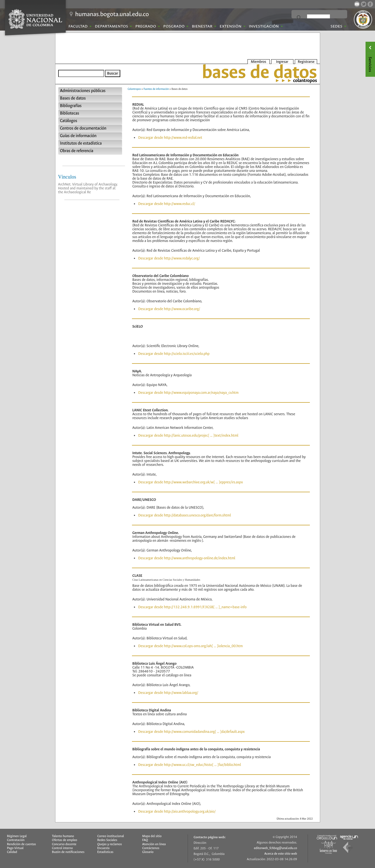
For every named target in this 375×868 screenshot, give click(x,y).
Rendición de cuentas (21, 844)
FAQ (145, 840)
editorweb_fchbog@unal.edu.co (275, 848)
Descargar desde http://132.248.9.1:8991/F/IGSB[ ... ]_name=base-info (192, 607)
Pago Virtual (15, 848)
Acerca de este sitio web (281, 854)
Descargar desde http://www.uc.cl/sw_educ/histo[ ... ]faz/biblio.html (189, 765)
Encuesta (103, 848)
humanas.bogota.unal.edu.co (112, 14)
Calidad (12, 852)
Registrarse (306, 62)
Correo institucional (111, 836)
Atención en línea (154, 844)
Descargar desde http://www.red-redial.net (170, 138)
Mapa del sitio (152, 836)
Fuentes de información (156, 89)
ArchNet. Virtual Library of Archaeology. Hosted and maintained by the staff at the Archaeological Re (88, 188)
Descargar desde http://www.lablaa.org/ (168, 693)
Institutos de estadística (81, 143)
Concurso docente (64, 844)
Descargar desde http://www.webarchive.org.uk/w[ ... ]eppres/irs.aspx (190, 482)
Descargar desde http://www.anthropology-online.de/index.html (187, 558)
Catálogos (69, 121)
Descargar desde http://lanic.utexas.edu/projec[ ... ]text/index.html (188, 435)
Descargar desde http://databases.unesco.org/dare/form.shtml (184, 515)
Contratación (16, 840)
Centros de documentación (83, 128)
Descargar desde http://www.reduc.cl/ (167, 204)
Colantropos (134, 89)
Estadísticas (105, 852)
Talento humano (63, 836)
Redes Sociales (107, 840)
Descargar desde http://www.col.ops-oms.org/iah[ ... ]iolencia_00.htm (190, 646)
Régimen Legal (17, 836)
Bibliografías (71, 106)
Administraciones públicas (83, 91)
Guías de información (78, 136)
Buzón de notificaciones (68, 852)
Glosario (148, 852)
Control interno (62, 848)
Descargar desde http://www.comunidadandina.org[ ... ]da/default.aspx (191, 732)
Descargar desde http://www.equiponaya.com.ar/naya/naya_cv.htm (188, 393)
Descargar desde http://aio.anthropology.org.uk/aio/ (177, 811)
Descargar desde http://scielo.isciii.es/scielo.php (174, 354)
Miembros (258, 62)
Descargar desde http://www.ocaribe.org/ (169, 309)
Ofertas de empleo (65, 840)
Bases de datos (73, 98)
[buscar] (318, 18)
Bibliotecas (70, 113)
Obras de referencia (77, 151)
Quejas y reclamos (110, 844)
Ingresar (282, 62)
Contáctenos (151, 848)
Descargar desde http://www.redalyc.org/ (169, 258)
